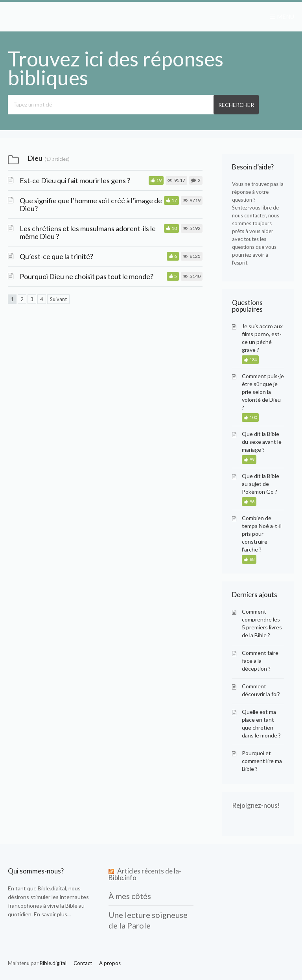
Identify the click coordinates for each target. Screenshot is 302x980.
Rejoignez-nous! (256, 805)
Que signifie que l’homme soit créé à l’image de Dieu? (91, 204)
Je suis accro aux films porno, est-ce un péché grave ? (262, 338)
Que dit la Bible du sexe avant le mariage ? (262, 442)
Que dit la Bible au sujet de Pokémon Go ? (261, 484)
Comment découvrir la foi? (261, 690)
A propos (110, 963)
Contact (83, 963)
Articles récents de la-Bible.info (145, 874)
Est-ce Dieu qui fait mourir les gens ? (75, 180)
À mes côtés (130, 896)
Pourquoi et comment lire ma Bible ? (262, 761)
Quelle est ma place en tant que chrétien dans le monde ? (261, 724)
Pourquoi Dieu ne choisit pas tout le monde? (87, 276)
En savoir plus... (52, 914)
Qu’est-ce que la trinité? (56, 256)
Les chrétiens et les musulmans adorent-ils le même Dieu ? (88, 232)
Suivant (58, 299)
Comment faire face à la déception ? (260, 661)
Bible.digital (52, 888)
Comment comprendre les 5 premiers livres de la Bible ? (262, 623)
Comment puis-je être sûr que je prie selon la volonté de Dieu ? (263, 392)
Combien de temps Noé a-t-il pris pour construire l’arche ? (262, 534)
